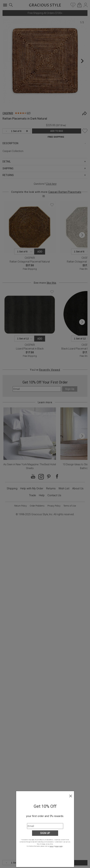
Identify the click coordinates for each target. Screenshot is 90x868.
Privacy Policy (54, 506)
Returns (51, 488)
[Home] (45, 6)
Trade (33, 495)
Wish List (64, 488)
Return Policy (21, 506)
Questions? (45, 184)
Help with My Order (32, 488)
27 (29, 113)
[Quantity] (18, 863)
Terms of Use (70, 506)
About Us (78, 488)
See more (45, 283)
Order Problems (37, 506)
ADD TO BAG (60, 863)
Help (42, 495)
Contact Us (54, 495)
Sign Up (70, 389)
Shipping (12, 488)
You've (45, 370)
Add (40, 252)
